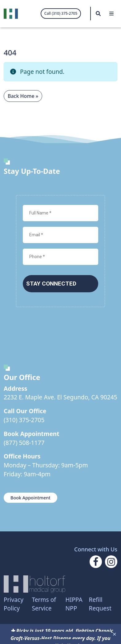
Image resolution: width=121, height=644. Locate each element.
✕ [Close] (114, 634)
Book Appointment (30, 498)
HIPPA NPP (74, 604)
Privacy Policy (14, 604)
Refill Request (100, 604)
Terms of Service (44, 604)
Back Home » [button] (23, 96)
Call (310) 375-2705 (61, 13)
